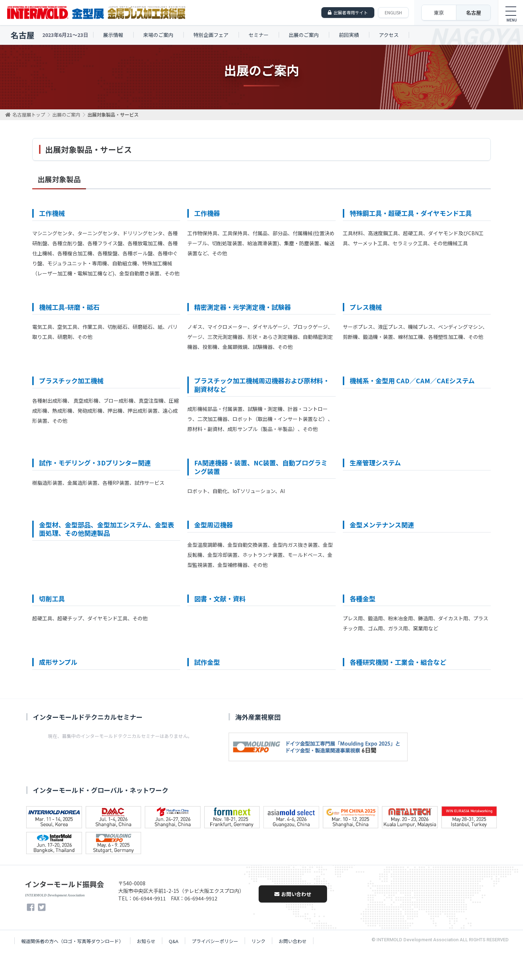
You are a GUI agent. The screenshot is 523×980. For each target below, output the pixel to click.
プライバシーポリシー (215, 941)
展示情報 (113, 35)
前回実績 (349, 35)
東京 (439, 13)
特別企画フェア (211, 35)
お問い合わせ (293, 894)
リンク (258, 941)
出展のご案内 (304, 35)
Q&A (174, 941)
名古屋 (474, 13)
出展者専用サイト (351, 12)
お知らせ (146, 941)
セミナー (259, 35)
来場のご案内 (158, 35)
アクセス (389, 35)
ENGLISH (393, 12)
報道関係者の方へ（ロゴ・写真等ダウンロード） (72, 941)
